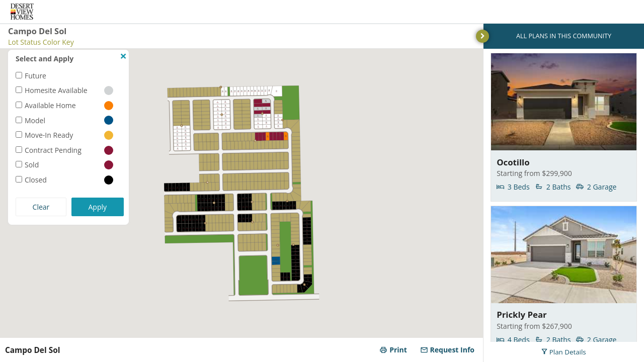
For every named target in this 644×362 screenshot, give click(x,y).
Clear (41, 207)
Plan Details (563, 352)
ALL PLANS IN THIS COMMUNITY (564, 36)
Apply (98, 207)
